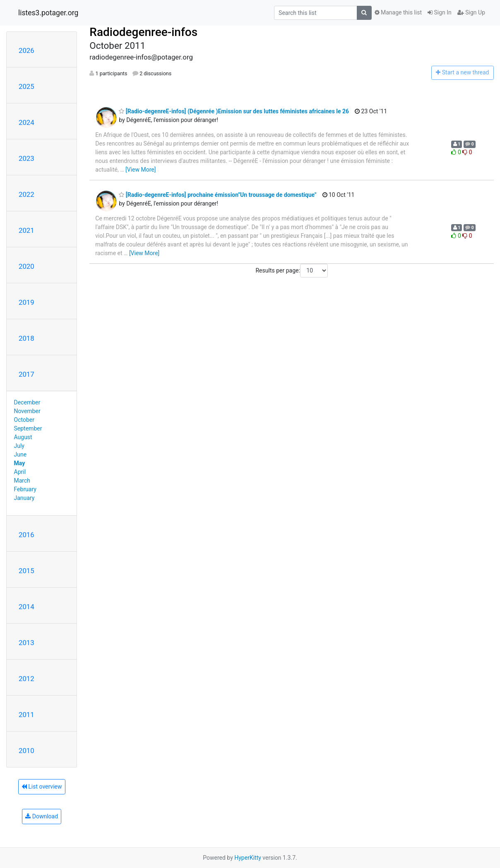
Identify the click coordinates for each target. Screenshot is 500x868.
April (20, 472)
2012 (26, 679)
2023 (26, 158)
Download (42, 816)
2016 (26, 535)
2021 (26, 230)
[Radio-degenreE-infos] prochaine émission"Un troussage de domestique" (218, 195)
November (27, 411)
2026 (26, 50)
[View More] (141, 170)
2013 (26, 643)
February (25, 489)
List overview (42, 787)
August (23, 437)
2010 (26, 751)
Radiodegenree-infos (143, 32)
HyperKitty (248, 858)
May (20, 463)
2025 (26, 86)
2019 (26, 302)
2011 (26, 715)
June (20, 454)
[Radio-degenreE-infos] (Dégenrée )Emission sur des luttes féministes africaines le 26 (234, 111)
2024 (26, 122)
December (27, 402)
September (28, 428)
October (24, 420)
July (19, 446)
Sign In (440, 12)
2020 (26, 266)
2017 (26, 374)
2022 (26, 194)
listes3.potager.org (48, 13)
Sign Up (471, 12)
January (24, 498)
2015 (26, 571)
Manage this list (398, 12)
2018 (26, 338)
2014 (26, 607)
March (22, 481)
